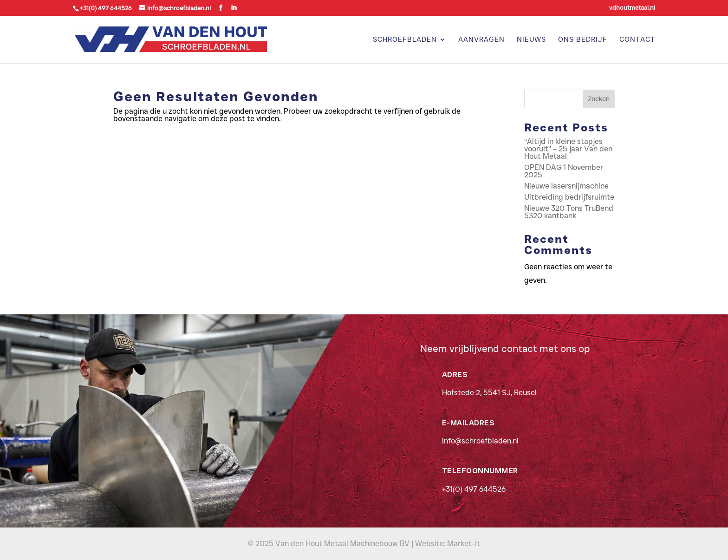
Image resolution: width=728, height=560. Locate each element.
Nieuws (531, 40)
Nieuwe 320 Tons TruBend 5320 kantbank (569, 212)
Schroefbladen (405, 40)
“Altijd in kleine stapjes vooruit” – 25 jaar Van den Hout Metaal (568, 149)
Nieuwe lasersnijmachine (566, 186)
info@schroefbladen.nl (480, 441)
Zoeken (599, 99)
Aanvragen (481, 40)
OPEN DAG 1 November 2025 (564, 171)
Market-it (464, 544)
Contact (637, 40)
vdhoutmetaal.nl (632, 8)
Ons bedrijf (583, 40)
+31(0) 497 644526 (474, 489)
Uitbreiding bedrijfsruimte (569, 197)
